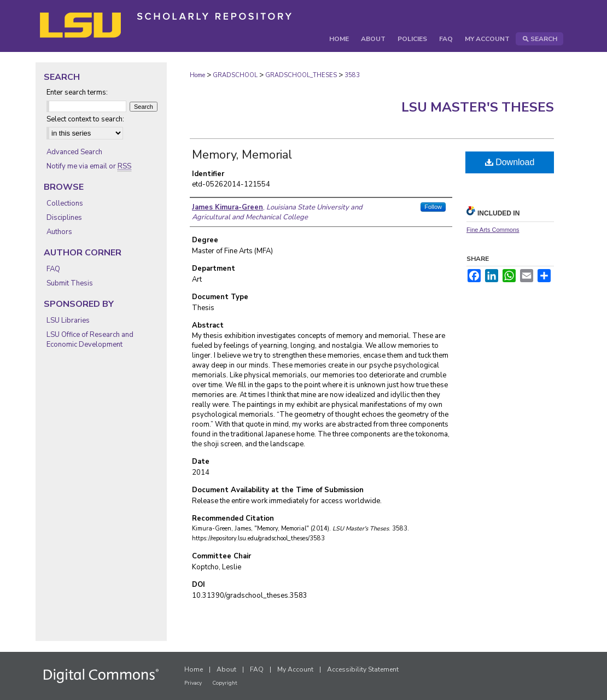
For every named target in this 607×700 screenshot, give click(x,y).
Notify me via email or (89, 166)
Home (197, 75)
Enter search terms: (77, 92)
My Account (295, 669)
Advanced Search (74, 152)
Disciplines (64, 218)
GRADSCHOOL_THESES (301, 75)
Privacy (193, 683)
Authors (59, 232)
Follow (433, 207)
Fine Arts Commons (493, 230)
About (226, 669)
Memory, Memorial (242, 155)
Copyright (225, 683)
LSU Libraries (68, 320)
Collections (65, 203)
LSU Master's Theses (478, 107)
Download (510, 162)
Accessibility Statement (363, 669)
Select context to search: (85, 119)
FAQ (53, 269)
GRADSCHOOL (235, 75)
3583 (352, 75)
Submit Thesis (70, 283)
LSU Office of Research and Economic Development (90, 340)
